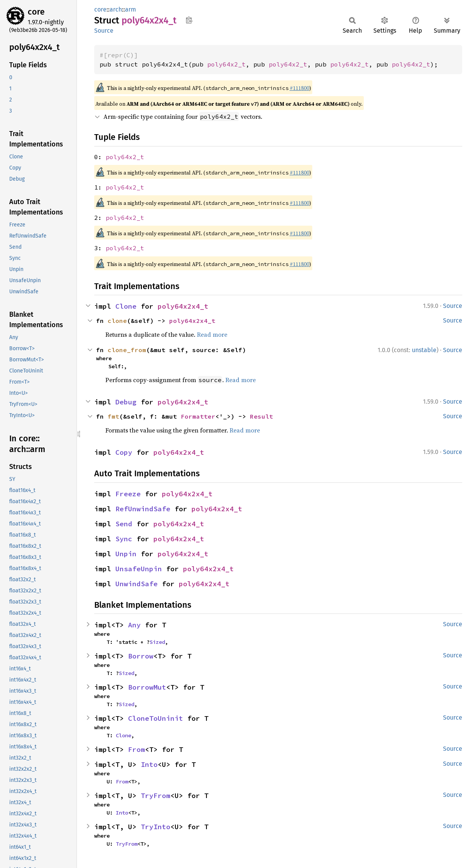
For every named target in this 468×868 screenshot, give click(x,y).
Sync (124, 539)
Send (124, 524)
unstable (424, 350)
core (36, 12)
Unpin (126, 554)
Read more (212, 334)
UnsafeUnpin (139, 569)
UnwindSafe (137, 584)
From (137, 749)
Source (104, 31)
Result (261, 416)
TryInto (156, 827)
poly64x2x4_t (183, 306)
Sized (157, 642)
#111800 (299, 88)
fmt (113, 416)
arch (116, 9)
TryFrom (156, 796)
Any (134, 625)
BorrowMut (147, 687)
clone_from (127, 350)
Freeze (128, 494)
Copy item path (189, 20)
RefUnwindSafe (143, 509)
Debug (126, 402)
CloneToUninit (156, 718)
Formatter (198, 416)
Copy (124, 452)
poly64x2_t (227, 64)
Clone (126, 306)
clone (117, 321)
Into (149, 764)
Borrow (141, 656)
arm (131, 9)
